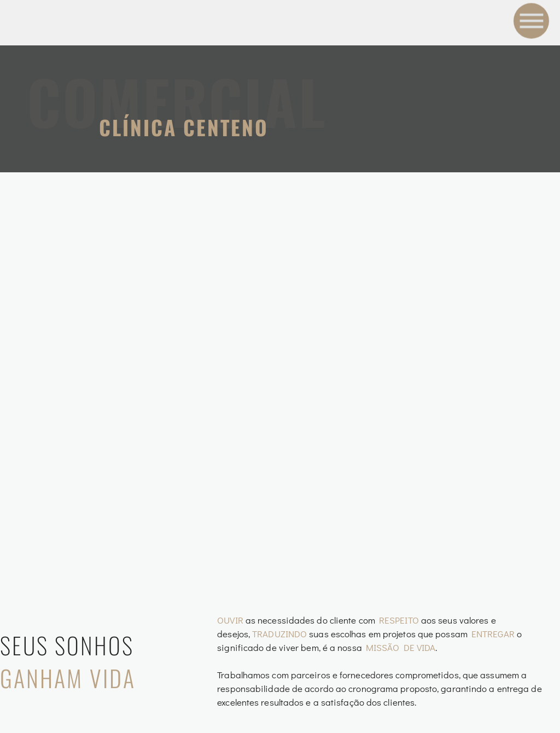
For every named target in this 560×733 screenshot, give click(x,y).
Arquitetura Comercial (258, 617)
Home (396, 559)
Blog (395, 619)
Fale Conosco (428, 649)
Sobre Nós (416, 589)
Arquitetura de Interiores (267, 587)
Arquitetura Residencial (262, 647)
